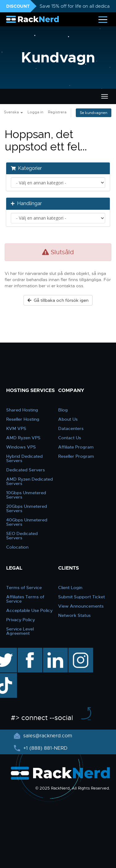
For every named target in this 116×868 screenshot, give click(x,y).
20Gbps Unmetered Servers (27, 508)
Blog (63, 410)
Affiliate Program (76, 447)
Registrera (57, 112)
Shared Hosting (22, 410)
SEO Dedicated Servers (22, 536)
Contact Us (70, 438)
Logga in (35, 112)
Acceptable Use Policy (29, 610)
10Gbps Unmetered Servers (26, 495)
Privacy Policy (21, 620)
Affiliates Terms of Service (25, 599)
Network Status (74, 615)
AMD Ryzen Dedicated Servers (30, 481)
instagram (80, 651)
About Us (68, 419)
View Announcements (81, 606)
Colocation (17, 547)
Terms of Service (24, 588)
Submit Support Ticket (82, 597)
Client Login (70, 588)
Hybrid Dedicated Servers (24, 458)
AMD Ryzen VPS (23, 438)
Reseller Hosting (23, 419)
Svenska (13, 112)
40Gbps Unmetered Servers (27, 522)
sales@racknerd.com (47, 736)
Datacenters (71, 428)
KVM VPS (16, 428)
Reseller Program (76, 456)
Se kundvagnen (94, 113)
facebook (29, 651)
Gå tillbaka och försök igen (58, 300)
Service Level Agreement (20, 631)
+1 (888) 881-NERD (45, 748)
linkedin (52, 651)
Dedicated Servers (26, 470)
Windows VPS (21, 447)
